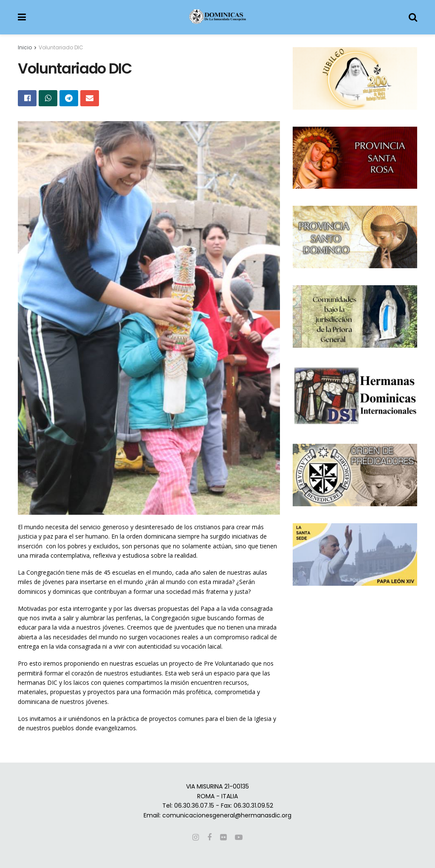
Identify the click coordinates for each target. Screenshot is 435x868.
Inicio (25, 47)
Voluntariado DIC (61, 47)
